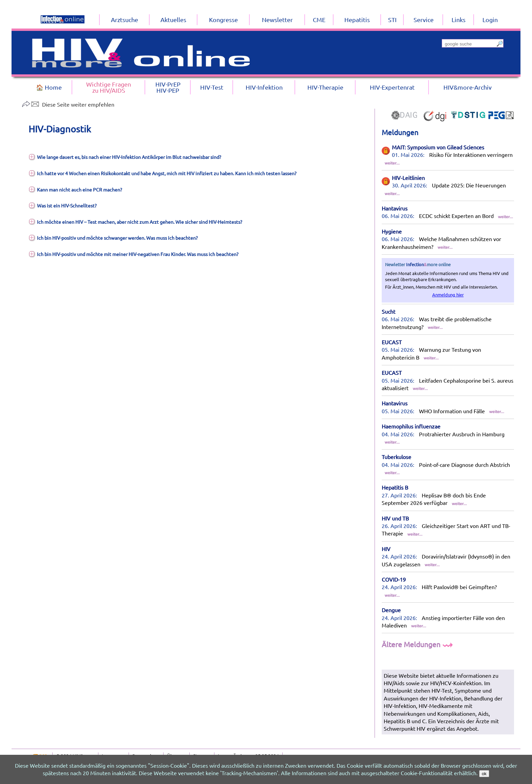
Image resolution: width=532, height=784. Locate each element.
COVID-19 (394, 579)
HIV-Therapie (325, 87)
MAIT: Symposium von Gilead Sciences (438, 147)
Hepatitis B (395, 487)
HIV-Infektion (264, 87)
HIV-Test (212, 87)
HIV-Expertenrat (392, 87)
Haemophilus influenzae (411, 426)
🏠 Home (49, 87)
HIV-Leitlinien (408, 178)
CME (319, 20)
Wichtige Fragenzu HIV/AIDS (109, 87)
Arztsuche (125, 20)
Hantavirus (395, 208)
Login (490, 20)
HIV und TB (395, 518)
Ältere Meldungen (418, 644)
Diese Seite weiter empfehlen (68, 104)
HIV (386, 549)
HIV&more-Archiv (468, 87)
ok (484, 774)
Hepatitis (357, 20)
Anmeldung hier (448, 295)
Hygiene (392, 231)
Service (424, 20)
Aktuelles (173, 20)
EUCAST (392, 342)
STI (392, 20)
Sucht (388, 311)
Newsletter (277, 20)
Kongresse (223, 20)
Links (459, 20)
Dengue (391, 610)
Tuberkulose (396, 457)
